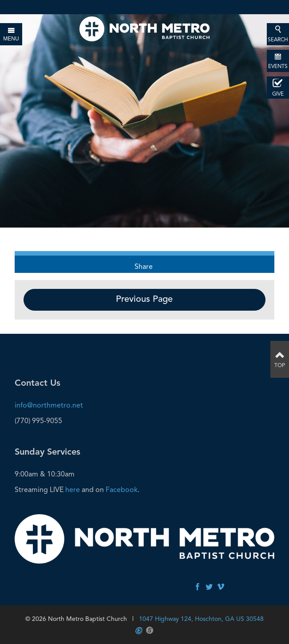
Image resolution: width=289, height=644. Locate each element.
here (73, 490)
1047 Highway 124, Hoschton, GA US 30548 (201, 619)
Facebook (122, 490)
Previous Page (144, 300)
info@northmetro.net (49, 405)
